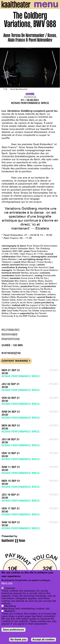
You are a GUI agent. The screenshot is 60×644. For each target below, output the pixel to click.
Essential (10, 588)
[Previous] (5, 68)
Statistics (10, 611)
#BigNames (9, 335)
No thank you (18, 639)
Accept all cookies (44, 639)
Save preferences (13, 630)
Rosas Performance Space (30, 103)
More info (7, 583)
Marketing (10, 606)
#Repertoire (11, 339)
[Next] (55, 68)
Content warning (16, 361)
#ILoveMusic (11, 330)
